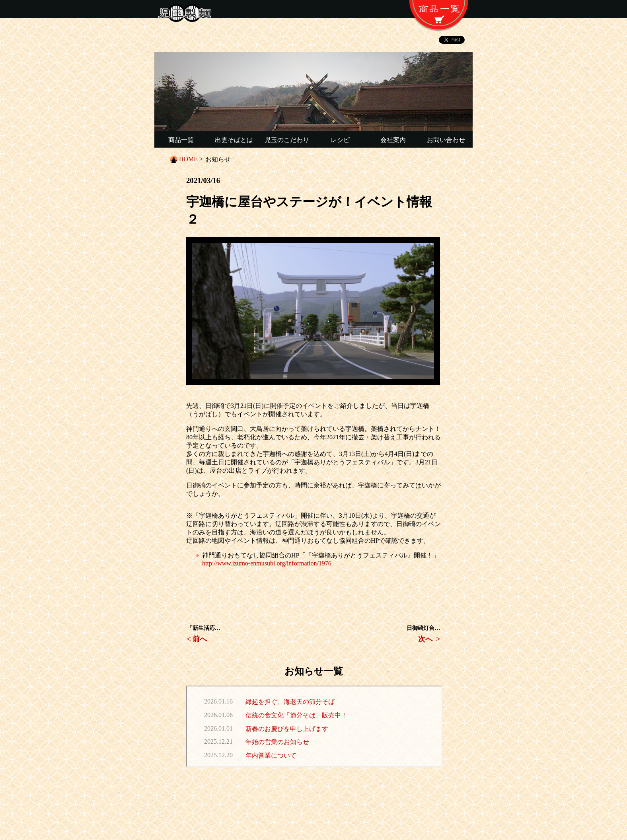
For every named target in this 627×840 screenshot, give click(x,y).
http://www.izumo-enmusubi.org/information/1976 (267, 563)
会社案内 (393, 140)
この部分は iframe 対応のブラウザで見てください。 (314, 726)
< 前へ (197, 639)
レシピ (340, 140)
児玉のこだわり (287, 140)
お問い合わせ (446, 140)
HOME (188, 159)
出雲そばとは (234, 140)
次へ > (429, 639)
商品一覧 (181, 140)
